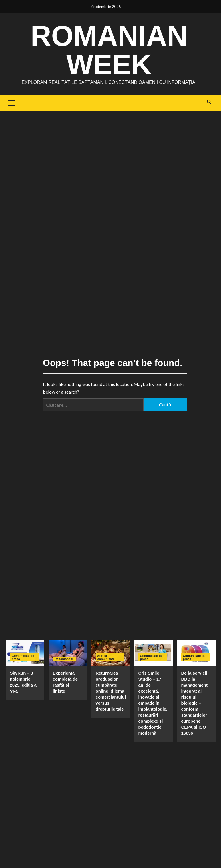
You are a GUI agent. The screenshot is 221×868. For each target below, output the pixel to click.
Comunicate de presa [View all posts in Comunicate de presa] (23, 657)
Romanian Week (109, 50)
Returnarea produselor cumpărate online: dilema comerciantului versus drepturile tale (111, 691)
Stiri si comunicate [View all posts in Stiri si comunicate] (106, 657)
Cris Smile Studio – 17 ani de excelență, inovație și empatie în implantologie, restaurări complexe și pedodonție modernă (153, 703)
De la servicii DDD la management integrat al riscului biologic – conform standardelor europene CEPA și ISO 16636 (195, 703)
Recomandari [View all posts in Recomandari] (65, 659)
